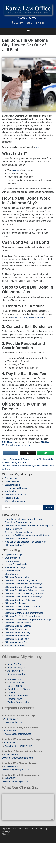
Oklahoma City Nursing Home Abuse (22, 606)
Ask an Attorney (15, 671)
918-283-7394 (11, 731)
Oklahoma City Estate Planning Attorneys (24, 593)
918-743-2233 (11, 719)
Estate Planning (12, 485)
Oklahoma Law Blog (17, 674)
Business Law (11, 478)
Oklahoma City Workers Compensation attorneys (28, 619)
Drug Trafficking (12, 558)
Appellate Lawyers (16, 668)
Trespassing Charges (15, 645)
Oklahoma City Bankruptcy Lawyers (22, 580)
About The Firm (15, 664)
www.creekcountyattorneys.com (17, 758)
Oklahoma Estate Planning (17, 632)
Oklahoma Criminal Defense (18, 626)
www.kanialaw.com (14, 722)
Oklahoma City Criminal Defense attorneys (25, 590)
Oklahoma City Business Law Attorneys (23, 584)
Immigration (11, 491)
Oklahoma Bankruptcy (15, 495)
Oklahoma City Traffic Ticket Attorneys (23, 616)
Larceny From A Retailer (16, 564)
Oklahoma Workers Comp (17, 642)
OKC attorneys (12, 574)
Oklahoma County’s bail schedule (27, 317)
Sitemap (6, 834)
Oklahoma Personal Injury (17, 639)
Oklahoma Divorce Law (16, 629)
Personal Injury (12, 498)
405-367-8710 (28, 23)
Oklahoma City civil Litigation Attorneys (23, 587)
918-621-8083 (11, 766)
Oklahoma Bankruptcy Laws (18, 577)
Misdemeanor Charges (16, 568)
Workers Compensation (16, 501)
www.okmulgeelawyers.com (15, 770)
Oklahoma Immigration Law (18, 636)
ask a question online (20, 445)
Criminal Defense (13, 482)
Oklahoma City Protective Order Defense (24, 613)
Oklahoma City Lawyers (16, 603)
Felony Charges (12, 561)
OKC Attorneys (9, 442)
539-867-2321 (11, 778)
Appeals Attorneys (13, 555)
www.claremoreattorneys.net (18, 746)
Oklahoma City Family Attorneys (20, 600)
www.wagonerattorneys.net (18, 734)
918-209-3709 (11, 755)
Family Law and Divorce (16, 488)
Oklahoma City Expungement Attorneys (23, 597)
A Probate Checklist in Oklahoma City (23, 532)
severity (15, 170)
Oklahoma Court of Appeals (18, 623)
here (38, 147)
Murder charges (12, 571)
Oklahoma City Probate (16, 610)
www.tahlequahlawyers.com (16, 782)
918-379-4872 (11, 743)
